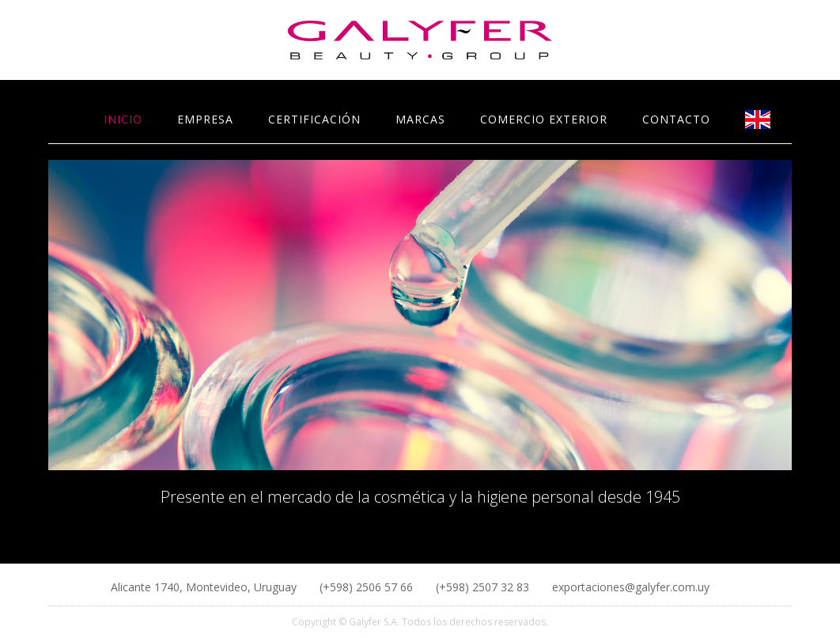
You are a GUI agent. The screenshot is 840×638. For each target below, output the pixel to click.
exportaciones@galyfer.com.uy (631, 587)
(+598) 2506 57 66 (368, 587)
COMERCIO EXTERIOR (544, 119)
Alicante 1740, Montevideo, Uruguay (205, 587)
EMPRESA (205, 119)
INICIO (123, 119)
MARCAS (420, 119)
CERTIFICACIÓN (314, 119)
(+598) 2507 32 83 (484, 587)
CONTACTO (676, 119)
